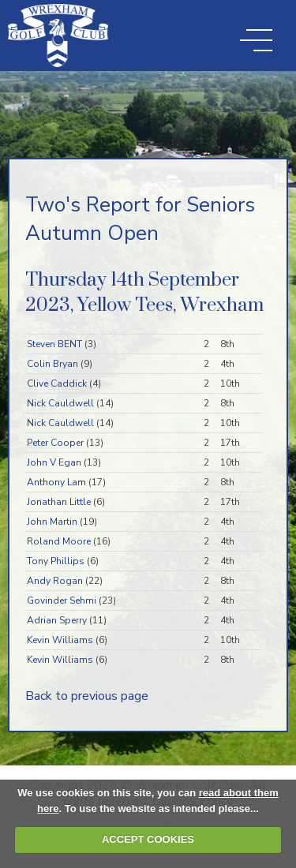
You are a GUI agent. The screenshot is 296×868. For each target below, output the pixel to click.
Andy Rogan (55, 581)
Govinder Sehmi (62, 600)
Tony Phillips (56, 561)
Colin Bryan (52, 364)
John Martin (52, 522)
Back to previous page (87, 696)
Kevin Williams (60, 640)
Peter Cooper (55, 443)
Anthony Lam (56, 482)
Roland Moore (59, 541)
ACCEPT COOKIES (148, 839)
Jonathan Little (59, 502)
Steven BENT (54, 344)
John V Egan (54, 462)
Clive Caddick (57, 383)
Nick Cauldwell (60, 403)
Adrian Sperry (57, 620)
